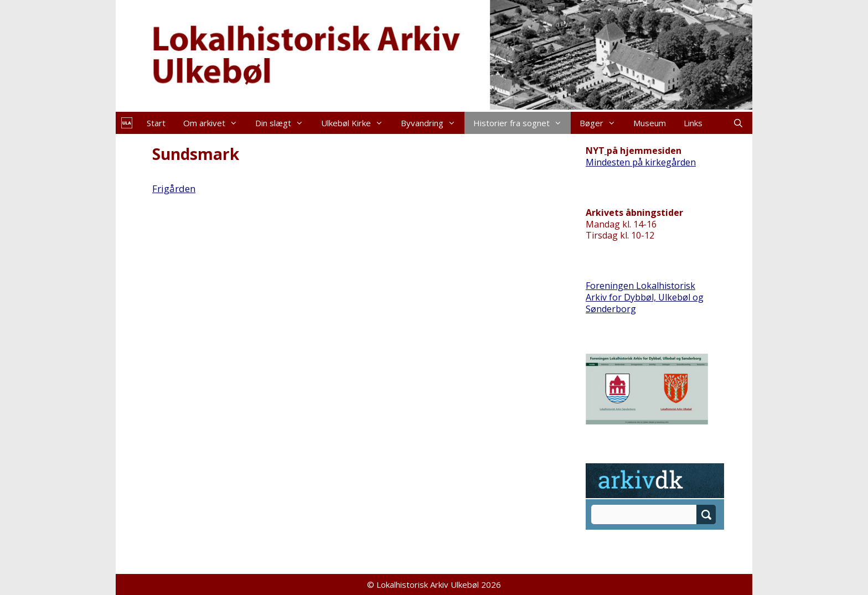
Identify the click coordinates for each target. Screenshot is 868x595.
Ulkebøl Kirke (356, 123)
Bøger (602, 123)
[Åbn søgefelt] (738, 123)
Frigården (174, 188)
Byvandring (433, 123)
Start (156, 123)
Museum (650, 123)
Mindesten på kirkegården (641, 162)
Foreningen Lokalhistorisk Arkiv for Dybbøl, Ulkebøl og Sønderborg (645, 297)
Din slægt (284, 123)
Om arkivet (215, 123)
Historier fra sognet (522, 123)
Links (693, 123)
